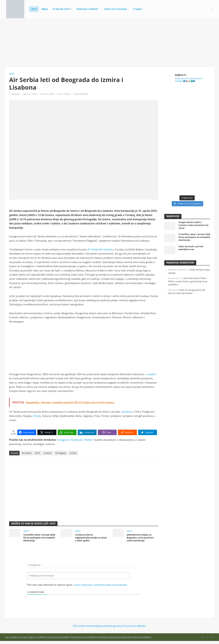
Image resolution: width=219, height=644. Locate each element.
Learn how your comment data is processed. (101, 585)
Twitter (88, 440)
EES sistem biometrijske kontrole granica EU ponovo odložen (110, 626)
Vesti (34, 9)
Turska (73, 453)
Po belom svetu (61, 9)
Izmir (38, 453)
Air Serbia (27, 453)
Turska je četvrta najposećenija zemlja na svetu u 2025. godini (91, 538)
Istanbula (127, 412)
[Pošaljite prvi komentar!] (78, 576)
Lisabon (152, 374)
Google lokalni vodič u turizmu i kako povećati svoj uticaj (193, 225)
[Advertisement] (109, 43)
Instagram (63, 440)
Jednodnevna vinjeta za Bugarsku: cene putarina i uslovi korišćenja (140, 538)
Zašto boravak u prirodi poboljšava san (191, 248)
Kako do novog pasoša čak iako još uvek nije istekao (187, 291)
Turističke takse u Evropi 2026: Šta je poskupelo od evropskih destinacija (39, 538)
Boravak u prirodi (87, 9)
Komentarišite (81, 94)
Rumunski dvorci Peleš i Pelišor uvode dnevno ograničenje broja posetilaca (188, 281)
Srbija (45, 9)
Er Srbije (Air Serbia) (100, 249)
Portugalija (61, 453)
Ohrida (37, 416)
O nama (137, 9)
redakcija (15, 94)
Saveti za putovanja (116, 9)
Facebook (76, 440)
